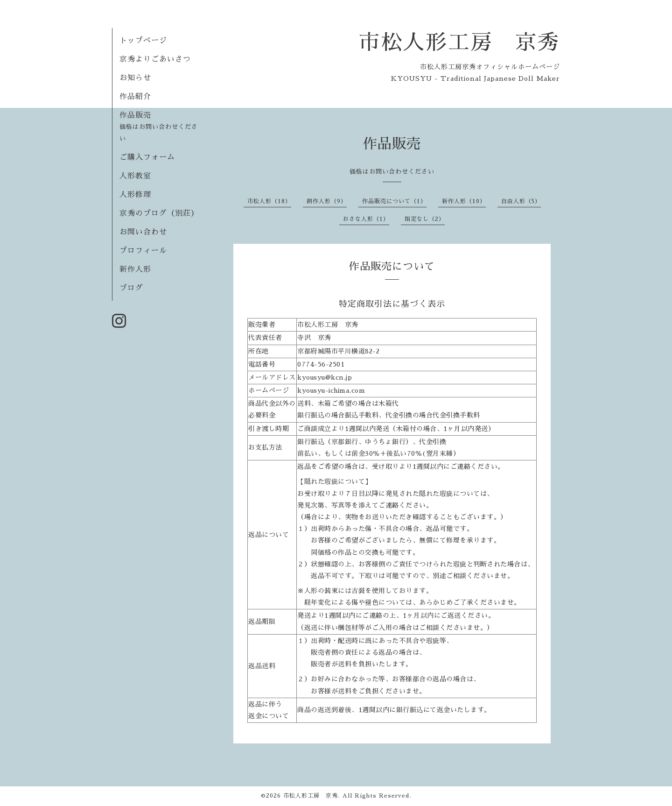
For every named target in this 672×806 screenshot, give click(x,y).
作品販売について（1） (394, 201)
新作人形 (135, 269)
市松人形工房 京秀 (459, 42)
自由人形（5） (521, 201)
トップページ (143, 41)
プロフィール (143, 251)
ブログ (131, 288)
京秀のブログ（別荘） (159, 213)
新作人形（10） (464, 201)
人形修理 (135, 195)
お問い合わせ (143, 232)
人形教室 (135, 176)
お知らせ (135, 78)
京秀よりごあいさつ (155, 59)
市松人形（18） (269, 201)
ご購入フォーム (147, 157)
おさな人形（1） (366, 219)
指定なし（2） (425, 219)
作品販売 (159, 127)
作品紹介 (135, 97)
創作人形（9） (327, 201)
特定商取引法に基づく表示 (392, 304)
